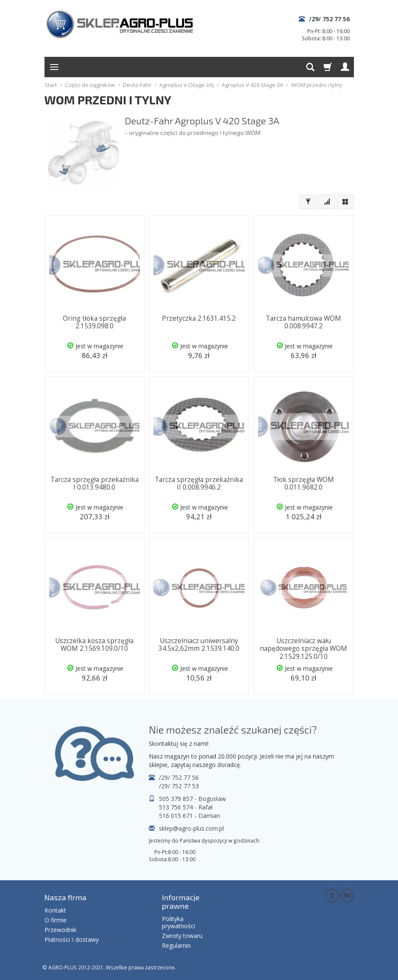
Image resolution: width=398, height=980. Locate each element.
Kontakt (55, 910)
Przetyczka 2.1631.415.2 (199, 318)
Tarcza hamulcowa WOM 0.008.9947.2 (303, 322)
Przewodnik (60, 930)
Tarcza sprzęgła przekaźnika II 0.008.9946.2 (199, 483)
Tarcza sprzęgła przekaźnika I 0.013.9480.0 (95, 483)
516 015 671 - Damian (189, 816)
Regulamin (176, 945)
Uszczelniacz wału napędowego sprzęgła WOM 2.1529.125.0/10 (303, 649)
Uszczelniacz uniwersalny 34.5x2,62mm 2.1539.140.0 (199, 645)
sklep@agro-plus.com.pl (191, 828)
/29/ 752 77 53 (179, 786)
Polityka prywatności (178, 922)
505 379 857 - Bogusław (192, 799)
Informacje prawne (181, 902)
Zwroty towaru (182, 936)
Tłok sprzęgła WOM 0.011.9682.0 (303, 483)
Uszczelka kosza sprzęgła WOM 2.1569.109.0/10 (94, 645)
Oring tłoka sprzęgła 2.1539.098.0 (94, 322)
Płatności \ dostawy (72, 939)
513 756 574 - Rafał (186, 807)
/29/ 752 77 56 (329, 19)
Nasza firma (65, 897)
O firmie (56, 920)
